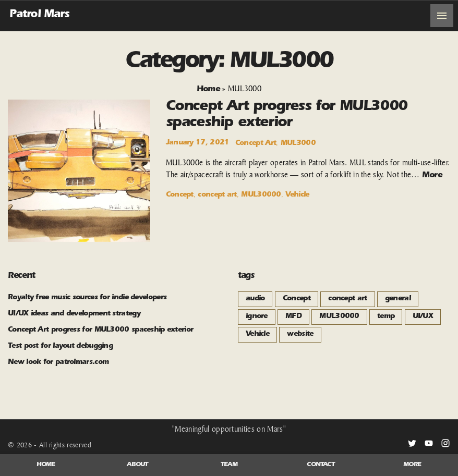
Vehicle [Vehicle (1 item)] (257, 335)
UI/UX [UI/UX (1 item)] (423, 317)
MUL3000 (298, 144)
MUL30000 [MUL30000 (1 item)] (339, 317)
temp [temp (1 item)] (386, 317)
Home (208, 90)
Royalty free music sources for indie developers (87, 298)
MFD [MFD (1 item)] (293, 317)
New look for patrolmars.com (58, 363)
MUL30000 (261, 196)
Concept (180, 196)
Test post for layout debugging (60, 347)
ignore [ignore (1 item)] (257, 317)
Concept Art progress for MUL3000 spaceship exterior (100, 331)
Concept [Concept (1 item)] (297, 299)
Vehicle (297, 196)
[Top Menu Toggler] (442, 16)
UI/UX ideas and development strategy (74, 314)
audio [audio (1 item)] (255, 299)
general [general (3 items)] (398, 299)
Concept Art (256, 144)
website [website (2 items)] (300, 335)
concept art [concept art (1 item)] (347, 299)
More (432, 176)
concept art (217, 196)
